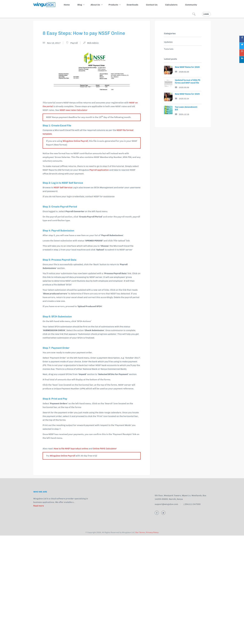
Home (67, 5)
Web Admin (93, 43)
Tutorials (169, 49)
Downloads (132, 5)
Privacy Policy (152, 641)
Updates (168, 42)
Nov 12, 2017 (54, 43)
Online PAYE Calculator (105, 557)
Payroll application (99, 170)
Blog (80, 5)
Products (113, 5)
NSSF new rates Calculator (74, 110)
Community (191, 5)
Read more (39, 614)
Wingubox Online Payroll (75, 141)
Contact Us (152, 5)
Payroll (74, 43)
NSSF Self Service (63, 187)
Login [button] (206, 14)
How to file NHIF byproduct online (71, 557)
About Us (95, 5)
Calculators (171, 5)
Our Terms (140, 641)
